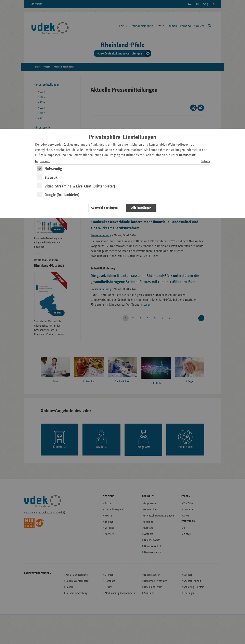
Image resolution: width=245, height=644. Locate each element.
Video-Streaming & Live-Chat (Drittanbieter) (80, 186)
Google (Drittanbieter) (62, 195)
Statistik (51, 178)
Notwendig (53, 169)
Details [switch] (205, 161)
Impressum (43, 161)
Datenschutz (187, 155)
